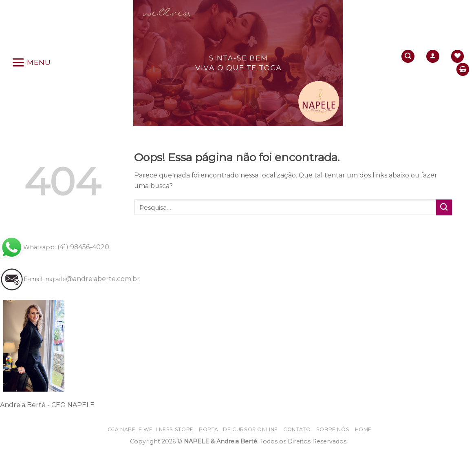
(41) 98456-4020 (55, 247)
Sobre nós (333, 429)
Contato (297, 429)
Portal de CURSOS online (238, 429)
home (363, 429)
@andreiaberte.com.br (93, 279)
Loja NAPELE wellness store (149, 429)
